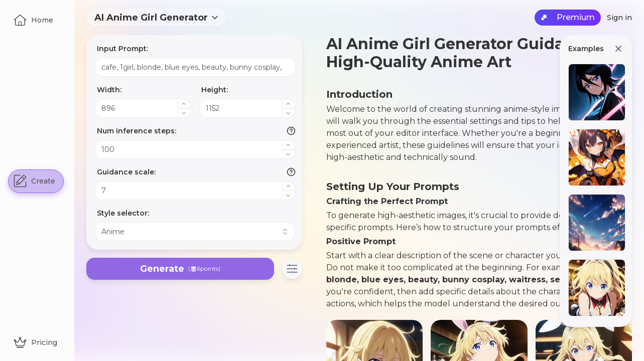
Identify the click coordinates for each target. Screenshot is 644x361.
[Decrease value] (185, 113)
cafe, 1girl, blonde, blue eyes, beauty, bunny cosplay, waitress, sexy (195, 67)
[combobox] (156, 18)
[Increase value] (185, 104)
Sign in (619, 18)
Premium (568, 17)
